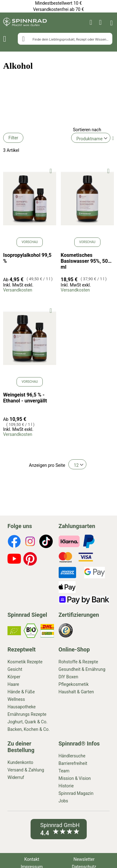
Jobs (63, 801)
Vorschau (30, 242)
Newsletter (84, 859)
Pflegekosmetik (74, 684)
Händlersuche (72, 756)
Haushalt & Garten (76, 692)
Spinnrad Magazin (76, 793)
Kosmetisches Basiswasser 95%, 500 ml (86, 261)
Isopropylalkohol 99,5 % (27, 258)
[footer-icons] (14, 542)
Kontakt (32, 859)
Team (64, 771)
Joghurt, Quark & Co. (27, 722)
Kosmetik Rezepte (25, 662)
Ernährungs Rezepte (27, 714)
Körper (14, 677)
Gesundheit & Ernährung (82, 669)
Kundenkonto (20, 762)
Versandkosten (18, 290)
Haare (13, 684)
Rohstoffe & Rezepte (78, 662)
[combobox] (65, 39)
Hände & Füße (21, 692)
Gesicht (15, 669)
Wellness (16, 699)
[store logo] (25, 22)
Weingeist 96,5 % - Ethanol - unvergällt (25, 398)
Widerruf (16, 777)
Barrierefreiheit (73, 763)
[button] (51, 171)
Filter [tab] (13, 138)
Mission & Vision (75, 778)
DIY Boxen (68, 677)
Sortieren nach (87, 130)
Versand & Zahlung (26, 770)
